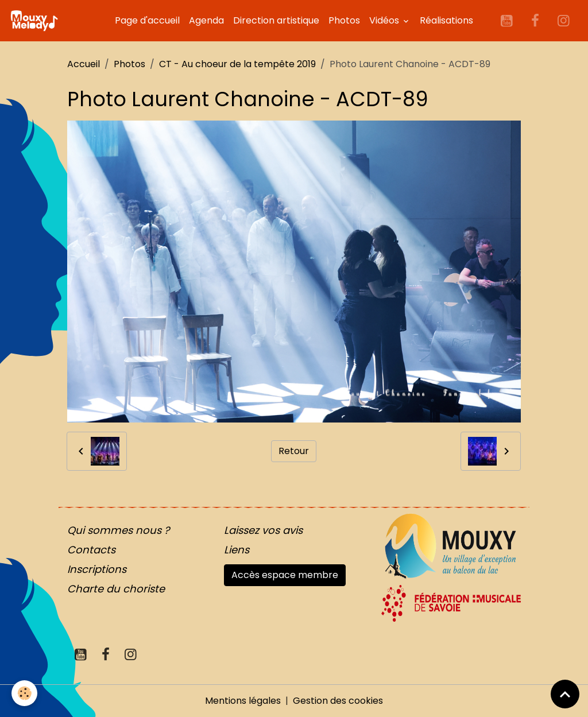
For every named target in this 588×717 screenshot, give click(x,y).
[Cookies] (24, 693)
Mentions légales (243, 701)
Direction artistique (276, 20)
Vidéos (385, 20)
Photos (344, 20)
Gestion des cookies (338, 701)
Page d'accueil (147, 20)
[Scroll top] (565, 694)
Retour (294, 451)
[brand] (36, 21)
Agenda (206, 20)
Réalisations (446, 20)
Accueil (84, 64)
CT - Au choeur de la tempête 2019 (237, 64)
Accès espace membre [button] (285, 575)
